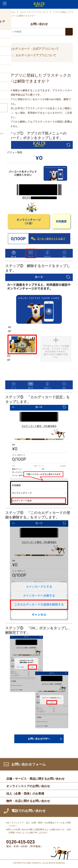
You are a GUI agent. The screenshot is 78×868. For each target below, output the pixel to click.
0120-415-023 (20, 842)
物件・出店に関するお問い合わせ (28, 801)
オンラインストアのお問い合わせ (28, 786)
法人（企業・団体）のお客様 (25, 794)
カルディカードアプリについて (34, 12)
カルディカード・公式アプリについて (34, 49)
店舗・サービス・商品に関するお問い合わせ (35, 779)
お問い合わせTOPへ (39, 739)
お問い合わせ (9, 12)
